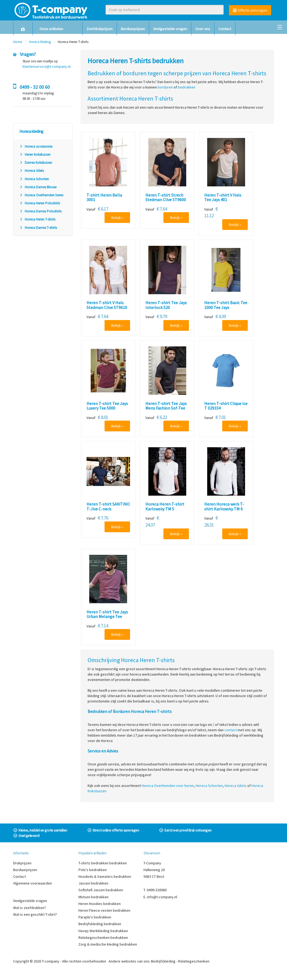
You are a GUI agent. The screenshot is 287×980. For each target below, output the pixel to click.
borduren (165, 87)
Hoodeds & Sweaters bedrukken (105, 876)
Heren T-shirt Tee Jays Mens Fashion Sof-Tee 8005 (166, 408)
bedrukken (187, 87)
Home (18, 42)
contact (231, 730)
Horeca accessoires (36, 146)
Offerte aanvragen (250, 10)
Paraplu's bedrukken (95, 917)
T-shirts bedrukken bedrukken (103, 863)
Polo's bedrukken (93, 870)
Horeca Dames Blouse (38, 187)
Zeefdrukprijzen (100, 29)
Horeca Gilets (32, 171)
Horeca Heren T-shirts (37, 219)
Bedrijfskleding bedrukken (100, 924)
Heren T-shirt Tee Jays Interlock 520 (166, 305)
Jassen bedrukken (93, 883)
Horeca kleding (40, 42)
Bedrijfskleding (163, 961)
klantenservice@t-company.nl (46, 66)
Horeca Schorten (34, 179)
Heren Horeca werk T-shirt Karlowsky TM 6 (224, 507)
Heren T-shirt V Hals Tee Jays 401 (223, 198)
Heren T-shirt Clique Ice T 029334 (226, 406)
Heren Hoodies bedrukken (100, 904)
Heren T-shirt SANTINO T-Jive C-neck (108, 507)
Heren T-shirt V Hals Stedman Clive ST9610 (107, 305)
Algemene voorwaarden (33, 883)
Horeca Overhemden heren (41, 195)
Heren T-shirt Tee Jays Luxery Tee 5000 (107, 406)
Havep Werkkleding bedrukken (103, 931)
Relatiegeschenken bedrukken (103, 938)
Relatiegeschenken (194, 961)
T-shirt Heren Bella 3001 (104, 198)
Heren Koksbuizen (35, 155)
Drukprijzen (22, 863)
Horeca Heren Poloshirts (40, 203)
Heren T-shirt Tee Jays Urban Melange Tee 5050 (107, 617)
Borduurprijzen (133, 29)
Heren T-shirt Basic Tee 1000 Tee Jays (226, 305)
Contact (225, 29)
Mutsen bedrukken (94, 897)
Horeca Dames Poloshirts (40, 211)
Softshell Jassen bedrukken (101, 890)
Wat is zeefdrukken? (30, 908)
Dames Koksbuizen (36, 163)
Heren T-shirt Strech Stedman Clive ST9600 (166, 198)
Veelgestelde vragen (170, 29)
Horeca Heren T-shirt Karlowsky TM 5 (165, 507)
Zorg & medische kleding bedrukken (108, 944)
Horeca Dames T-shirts (38, 228)
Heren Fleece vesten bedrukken (104, 910)
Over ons (203, 29)
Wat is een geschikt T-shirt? (35, 914)
